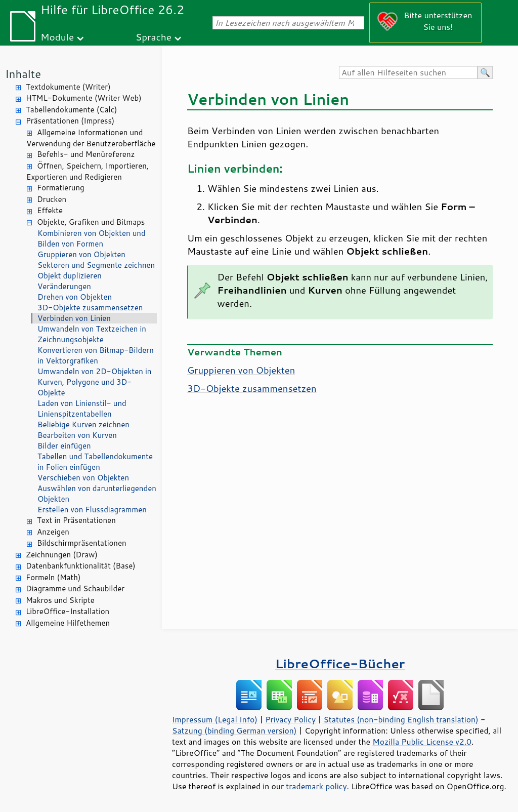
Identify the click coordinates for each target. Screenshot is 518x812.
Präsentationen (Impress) (70, 121)
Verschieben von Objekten (83, 478)
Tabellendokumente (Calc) (71, 110)
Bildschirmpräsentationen (82, 543)
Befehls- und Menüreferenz (86, 154)
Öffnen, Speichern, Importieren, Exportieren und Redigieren (88, 172)
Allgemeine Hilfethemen (68, 623)
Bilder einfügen (64, 446)
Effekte (50, 210)
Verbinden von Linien (74, 318)
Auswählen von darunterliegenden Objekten (97, 494)
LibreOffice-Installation (68, 611)
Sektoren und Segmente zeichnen (96, 265)
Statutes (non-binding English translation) (401, 719)
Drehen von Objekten (75, 297)
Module (57, 37)
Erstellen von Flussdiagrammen (92, 510)
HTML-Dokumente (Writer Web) (84, 98)
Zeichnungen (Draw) (62, 555)
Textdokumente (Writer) (68, 87)
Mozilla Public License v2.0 (422, 742)
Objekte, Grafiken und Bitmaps (91, 222)
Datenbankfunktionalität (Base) (81, 566)
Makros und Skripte (60, 600)
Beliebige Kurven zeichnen (83, 424)
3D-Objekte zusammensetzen (90, 308)
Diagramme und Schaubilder (75, 588)
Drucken (52, 199)
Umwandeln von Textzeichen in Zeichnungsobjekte (92, 334)
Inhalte (23, 74)
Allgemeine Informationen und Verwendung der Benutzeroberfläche (91, 138)
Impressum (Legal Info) (215, 719)
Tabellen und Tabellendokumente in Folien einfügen (95, 462)
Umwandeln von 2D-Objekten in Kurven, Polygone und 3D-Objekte (94, 382)
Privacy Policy (290, 719)
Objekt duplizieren (70, 276)
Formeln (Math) (53, 577)
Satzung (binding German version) (234, 730)
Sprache (154, 37)
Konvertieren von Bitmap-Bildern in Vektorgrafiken (96, 355)
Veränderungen (64, 286)
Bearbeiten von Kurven (77, 435)
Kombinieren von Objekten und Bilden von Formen (92, 238)
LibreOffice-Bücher (340, 663)
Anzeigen (53, 532)
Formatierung (61, 188)
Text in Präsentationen (76, 520)
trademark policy (316, 786)
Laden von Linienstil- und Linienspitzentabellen (82, 409)
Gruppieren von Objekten (81, 254)
